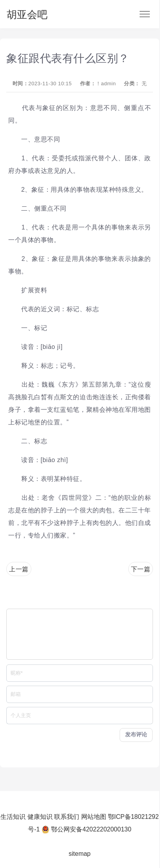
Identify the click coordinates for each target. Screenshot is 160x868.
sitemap (80, 854)
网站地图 (94, 817)
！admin (106, 83)
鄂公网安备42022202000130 (91, 829)
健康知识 (40, 817)
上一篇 (19, 569)
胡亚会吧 (27, 15)
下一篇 (141, 569)
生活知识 (13, 817)
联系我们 (67, 817)
